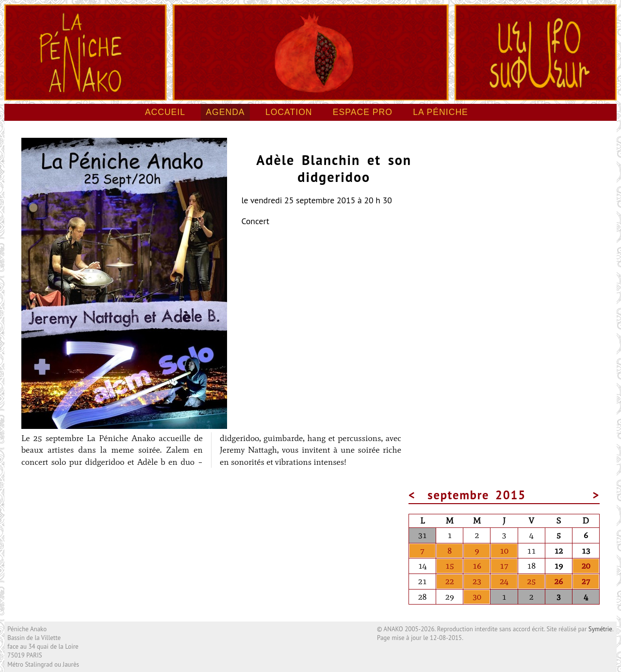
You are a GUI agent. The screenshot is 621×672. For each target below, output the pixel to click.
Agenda (225, 112)
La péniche (441, 112)
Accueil (165, 112)
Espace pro (363, 112)
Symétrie (600, 629)
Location (289, 112)
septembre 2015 (477, 495)
